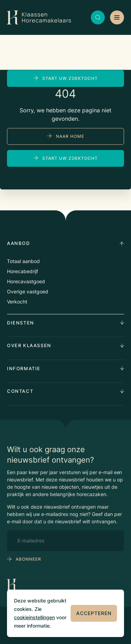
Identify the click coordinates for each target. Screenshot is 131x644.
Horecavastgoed (26, 281)
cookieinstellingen (34, 617)
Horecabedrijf (23, 271)
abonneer (28, 559)
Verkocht (17, 302)
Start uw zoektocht (70, 78)
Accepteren (94, 613)
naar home (70, 136)
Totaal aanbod (23, 261)
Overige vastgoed (28, 291)
